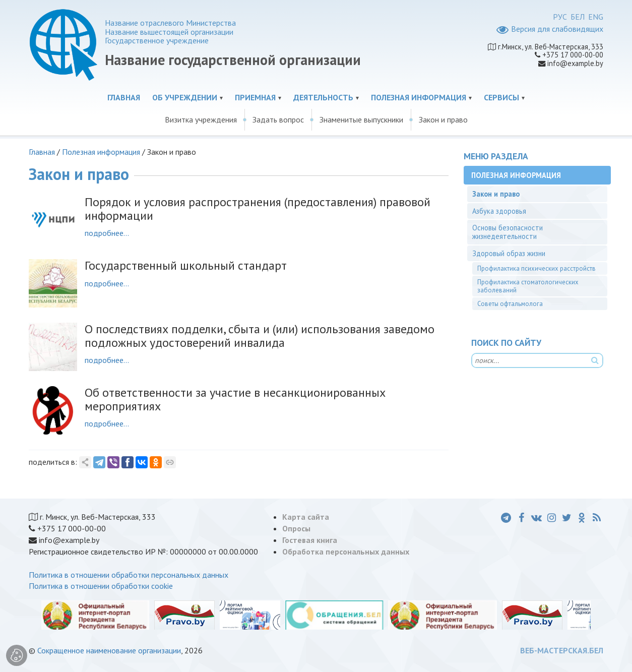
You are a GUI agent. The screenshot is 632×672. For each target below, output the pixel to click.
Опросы (296, 528)
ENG (596, 17)
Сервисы (501, 97)
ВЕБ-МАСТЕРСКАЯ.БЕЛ (562, 650)
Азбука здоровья (499, 211)
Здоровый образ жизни (509, 253)
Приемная (255, 97)
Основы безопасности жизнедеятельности (508, 232)
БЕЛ (578, 17)
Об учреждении (185, 97)
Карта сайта (306, 517)
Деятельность (323, 97)
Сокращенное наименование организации (109, 650)
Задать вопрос (278, 119)
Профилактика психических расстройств (536, 268)
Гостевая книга (310, 540)
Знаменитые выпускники (361, 119)
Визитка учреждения (201, 119)
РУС (560, 17)
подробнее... (107, 233)
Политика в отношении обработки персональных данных (129, 575)
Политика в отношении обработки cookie (101, 586)
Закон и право (443, 119)
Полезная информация (419, 97)
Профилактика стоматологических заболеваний (528, 286)
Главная (124, 97)
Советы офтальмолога (510, 304)
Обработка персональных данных (346, 552)
